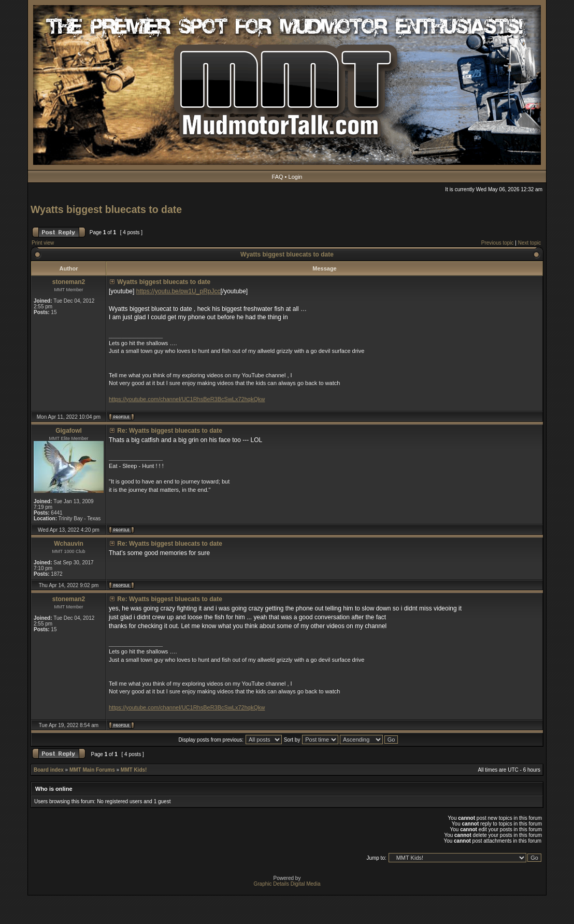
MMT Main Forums (92, 770)
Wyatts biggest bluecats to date (106, 209)
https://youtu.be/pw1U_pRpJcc (178, 291)
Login (296, 177)
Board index (49, 770)
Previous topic (498, 243)
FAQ (278, 177)
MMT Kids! (134, 770)
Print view (43, 243)
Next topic (529, 243)
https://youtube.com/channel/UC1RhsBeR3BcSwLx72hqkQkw (187, 399)
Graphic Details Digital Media (287, 884)
